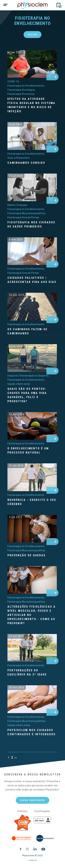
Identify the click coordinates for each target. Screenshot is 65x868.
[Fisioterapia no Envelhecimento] (26, 86)
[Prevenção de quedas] (32, 555)
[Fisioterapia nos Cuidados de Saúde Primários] (32, 225)
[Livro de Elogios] (22, 838)
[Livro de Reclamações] (45, 838)
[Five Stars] (23, 823)
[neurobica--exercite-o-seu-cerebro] (32, 477)
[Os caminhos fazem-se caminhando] (32, 331)
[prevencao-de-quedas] (32, 529)
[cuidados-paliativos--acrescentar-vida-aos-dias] (32, 251)
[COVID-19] (13, 82)
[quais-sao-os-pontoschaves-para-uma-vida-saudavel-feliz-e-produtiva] (32, 358)
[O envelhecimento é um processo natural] (32, 451)
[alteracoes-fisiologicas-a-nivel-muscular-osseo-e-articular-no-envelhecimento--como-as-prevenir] (32, 580)
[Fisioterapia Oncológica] (21, 90)
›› (16, 757)
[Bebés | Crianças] (18, 205)
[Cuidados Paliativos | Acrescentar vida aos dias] (32, 280)
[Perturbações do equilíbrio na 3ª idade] (32, 673)
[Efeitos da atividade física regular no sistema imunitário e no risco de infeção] (32, 105)
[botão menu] (12, 5)
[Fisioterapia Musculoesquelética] (27, 213)
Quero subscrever (32, 803)
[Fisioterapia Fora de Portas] (23, 217)
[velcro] (32, 862)
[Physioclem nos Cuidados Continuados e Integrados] (32, 732)
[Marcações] (59, 5)
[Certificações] (42, 820)
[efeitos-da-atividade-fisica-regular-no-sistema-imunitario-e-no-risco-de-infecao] (32, 64)
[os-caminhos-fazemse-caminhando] (32, 307)
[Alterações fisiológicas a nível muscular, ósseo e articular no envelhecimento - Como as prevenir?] (32, 615)
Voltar (32, 35)
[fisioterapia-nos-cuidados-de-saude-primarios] (32, 187)
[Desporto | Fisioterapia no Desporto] (28, 376)
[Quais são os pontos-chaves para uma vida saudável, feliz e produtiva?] (32, 395)
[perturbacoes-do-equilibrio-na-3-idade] (32, 648)
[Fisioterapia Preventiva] (21, 94)
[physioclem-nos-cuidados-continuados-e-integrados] (32, 699)
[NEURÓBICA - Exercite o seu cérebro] (32, 502)
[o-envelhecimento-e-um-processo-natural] (32, 426)
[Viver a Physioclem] (19, 158)
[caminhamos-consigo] (32, 136)
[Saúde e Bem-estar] (19, 384)
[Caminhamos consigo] (32, 163)
